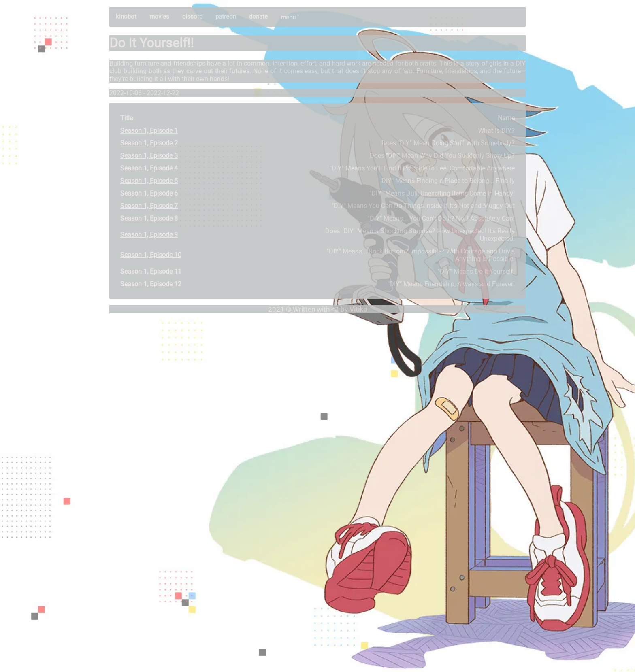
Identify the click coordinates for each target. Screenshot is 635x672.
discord (192, 17)
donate (258, 17)
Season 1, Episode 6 (149, 193)
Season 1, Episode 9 (149, 235)
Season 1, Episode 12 (151, 284)
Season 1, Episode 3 (149, 156)
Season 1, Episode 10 (151, 255)
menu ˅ (290, 17)
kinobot (126, 17)
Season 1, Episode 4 (149, 168)
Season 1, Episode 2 (149, 143)
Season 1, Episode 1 (149, 131)
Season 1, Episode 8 (149, 218)
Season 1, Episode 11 (151, 271)
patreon (226, 17)
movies (159, 17)
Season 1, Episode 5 (149, 181)
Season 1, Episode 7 (149, 206)
